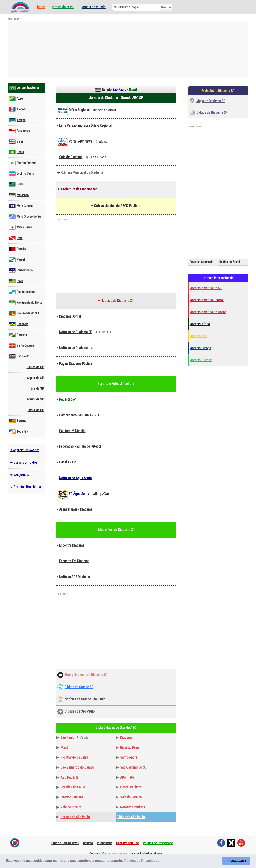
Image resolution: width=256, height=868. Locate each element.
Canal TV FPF (68, 462)
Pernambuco (21, 270)
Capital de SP (35, 378)
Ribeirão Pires (130, 748)
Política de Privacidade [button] (142, 861)
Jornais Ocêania (201, 360)
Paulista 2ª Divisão (72, 431)
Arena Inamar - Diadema (76, 509)
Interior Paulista (72, 797)
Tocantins (19, 432)
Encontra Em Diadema (74, 561)
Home (41, 7)
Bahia (16, 142)
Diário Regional (79, 110)
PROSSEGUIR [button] (236, 861)
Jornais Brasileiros (24, 88)
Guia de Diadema (71, 157)
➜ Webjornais (19, 475)
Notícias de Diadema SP (76, 332)
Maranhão (19, 195)
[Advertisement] (128, 50)
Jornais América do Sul (206, 288)
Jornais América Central (207, 300)
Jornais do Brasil (63, 7)
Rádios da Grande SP (79, 687)
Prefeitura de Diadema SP (79, 189)
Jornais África (200, 324)
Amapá (17, 120)
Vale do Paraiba (131, 797)
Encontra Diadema (72, 545)
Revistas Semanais (201, 262)
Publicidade (104, 843)
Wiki (95, 494)
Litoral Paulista (131, 787)
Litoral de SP (36, 410)
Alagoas (18, 109)
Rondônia (19, 324)
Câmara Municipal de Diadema (82, 173)
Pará (16, 238)
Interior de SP (35, 399)
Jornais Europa (201, 348)
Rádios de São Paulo (131, 817)
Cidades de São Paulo (80, 711)
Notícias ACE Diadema (74, 577)
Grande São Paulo (73, 787)
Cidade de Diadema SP (212, 113)
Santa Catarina (22, 346)
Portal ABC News (80, 141)
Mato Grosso (21, 206)
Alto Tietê (127, 777)
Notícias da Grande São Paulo (85, 699)
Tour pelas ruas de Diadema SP (86, 675)
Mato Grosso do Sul (25, 217)
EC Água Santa (79, 494)
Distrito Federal (23, 163)
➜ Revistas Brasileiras (25, 487)
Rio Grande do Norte (26, 303)
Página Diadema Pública (76, 364)
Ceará (16, 152)
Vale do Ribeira (71, 807)
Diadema (126, 738)
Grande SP (37, 388)
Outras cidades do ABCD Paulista (117, 206)
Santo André (129, 757)
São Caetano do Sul (134, 767)
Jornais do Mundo (93, 7)
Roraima (18, 335)
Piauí (16, 281)
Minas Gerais (21, 227)
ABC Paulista (69, 777)
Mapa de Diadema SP (211, 101)
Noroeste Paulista (133, 807)
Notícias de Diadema (73, 348)
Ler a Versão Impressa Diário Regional (85, 126)
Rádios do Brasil (229, 262)
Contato (88, 843)
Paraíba (18, 249)
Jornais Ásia (199, 336)
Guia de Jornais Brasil (65, 843)
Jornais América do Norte (208, 312)
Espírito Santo (22, 174)
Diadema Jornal (70, 316)
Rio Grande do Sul (24, 313)
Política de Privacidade (158, 843)
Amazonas (19, 131)
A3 (99, 415)
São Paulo (19, 356)
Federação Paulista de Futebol (80, 446)
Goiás (16, 184)
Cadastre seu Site (127, 843)
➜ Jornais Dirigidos (24, 462)
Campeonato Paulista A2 (76, 415)
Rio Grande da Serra (74, 757)
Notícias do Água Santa (75, 478)
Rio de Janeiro (22, 292)
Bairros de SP (35, 367)
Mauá (64, 748)
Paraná (17, 260)
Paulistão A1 (68, 399)
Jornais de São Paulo (75, 817)
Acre (16, 99)
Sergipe (18, 421)
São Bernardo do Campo (77, 767)
